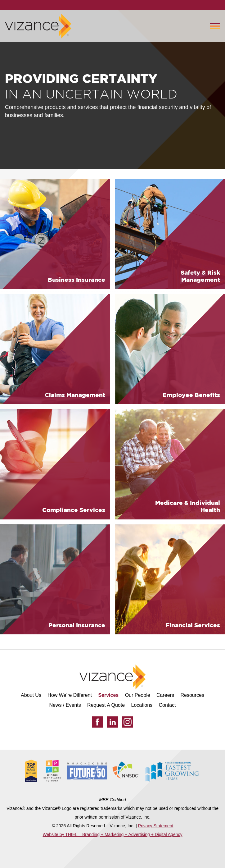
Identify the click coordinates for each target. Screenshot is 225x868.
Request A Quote (106, 705)
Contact (167, 705)
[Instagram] (128, 722)
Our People (138, 695)
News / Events (65, 705)
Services (108, 695)
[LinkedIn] (113, 722)
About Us (31, 695)
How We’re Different (70, 695)
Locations (142, 705)
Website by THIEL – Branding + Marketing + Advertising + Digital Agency (113, 834)
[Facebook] (97, 722)
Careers (165, 695)
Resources (192, 695)
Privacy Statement (156, 826)
